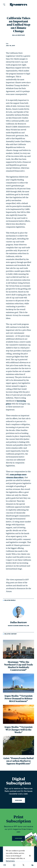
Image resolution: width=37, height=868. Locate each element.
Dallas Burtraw (18, 35)
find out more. (10, 861)
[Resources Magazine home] (18, 5)
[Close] (30, 856)
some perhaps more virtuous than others (16, 476)
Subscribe (18, 800)
